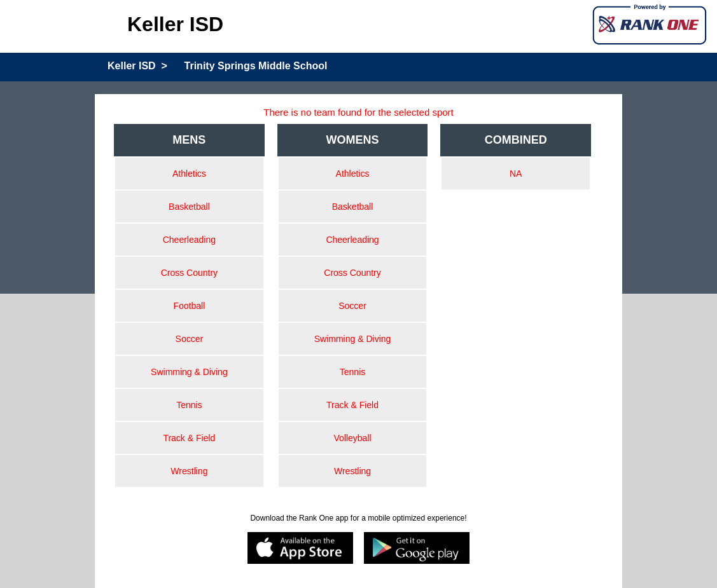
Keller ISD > (137, 66)
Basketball (189, 207)
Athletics (189, 174)
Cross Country (189, 273)
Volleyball (352, 438)
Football (189, 306)
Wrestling (189, 471)
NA (516, 174)
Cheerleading (189, 240)
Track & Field (189, 438)
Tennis (189, 405)
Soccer (190, 339)
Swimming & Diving (189, 372)
